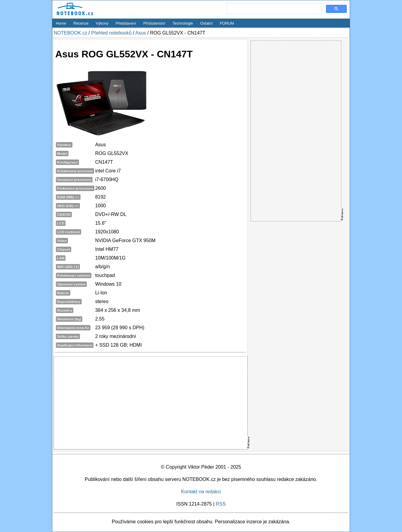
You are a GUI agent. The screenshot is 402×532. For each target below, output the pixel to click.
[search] (274, 9)
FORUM (227, 23)
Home (61, 23)
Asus (141, 33)
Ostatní (207, 23)
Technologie (183, 23)
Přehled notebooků (111, 33)
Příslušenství (154, 23)
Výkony (102, 23)
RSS (221, 504)
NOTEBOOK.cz (70, 33)
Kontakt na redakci (201, 492)
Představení (126, 23)
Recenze (81, 23)
